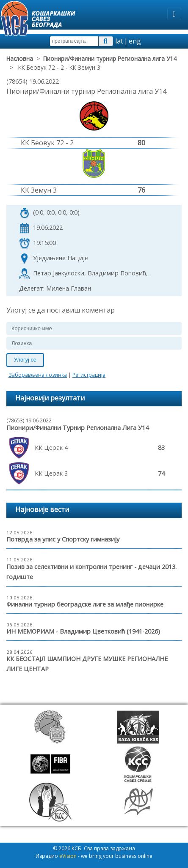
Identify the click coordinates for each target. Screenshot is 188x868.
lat (119, 41)
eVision (68, 856)
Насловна (20, 59)
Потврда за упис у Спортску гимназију (63, 539)
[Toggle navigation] (174, 14)
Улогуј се (25, 360)
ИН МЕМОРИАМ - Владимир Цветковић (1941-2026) (83, 631)
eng (135, 41)
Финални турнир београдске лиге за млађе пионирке (85, 604)
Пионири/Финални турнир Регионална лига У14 (110, 59)
